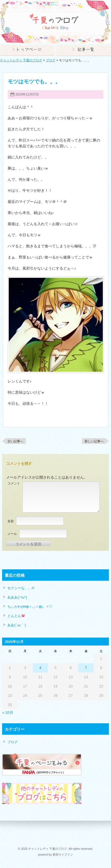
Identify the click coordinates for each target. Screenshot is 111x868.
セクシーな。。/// (21, 588)
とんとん (16, 616)
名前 (11, 521)
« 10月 (8, 712)
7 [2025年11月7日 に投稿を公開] (86, 668)
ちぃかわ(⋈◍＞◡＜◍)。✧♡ (30, 606)
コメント (14, 483)
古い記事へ (15, 441)
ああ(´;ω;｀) (17, 625)
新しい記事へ (94, 441)
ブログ (102, 75)
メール (12, 534)
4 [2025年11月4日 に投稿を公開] (40, 668)
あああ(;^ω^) (17, 597)
